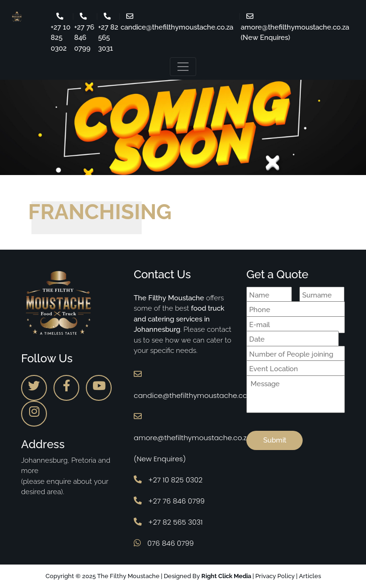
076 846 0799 (164, 543)
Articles (310, 576)
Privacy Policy (275, 576)
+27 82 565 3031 (168, 522)
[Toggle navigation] (183, 67)
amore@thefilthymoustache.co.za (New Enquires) (295, 27)
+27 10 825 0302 (168, 480)
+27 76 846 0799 (169, 501)
